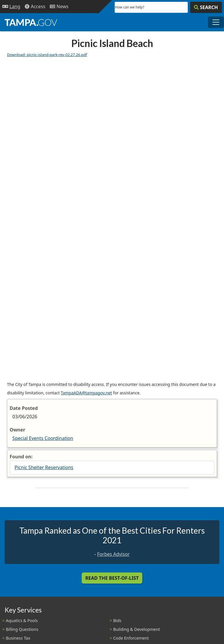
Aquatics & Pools (22, 620)
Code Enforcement (131, 638)
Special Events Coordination (43, 438)
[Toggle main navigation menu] (216, 22)
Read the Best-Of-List (112, 578)
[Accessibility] (35, 7)
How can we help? (130, 7)
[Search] (206, 7)
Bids (117, 620)
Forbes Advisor (113, 554)
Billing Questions (22, 629)
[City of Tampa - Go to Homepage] (31, 22)
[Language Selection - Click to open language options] (11, 7)
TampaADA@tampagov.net (86, 393)
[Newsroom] (59, 7)
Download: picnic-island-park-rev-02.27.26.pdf (47, 55)
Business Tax (18, 638)
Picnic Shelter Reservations (44, 467)
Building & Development (136, 629)
